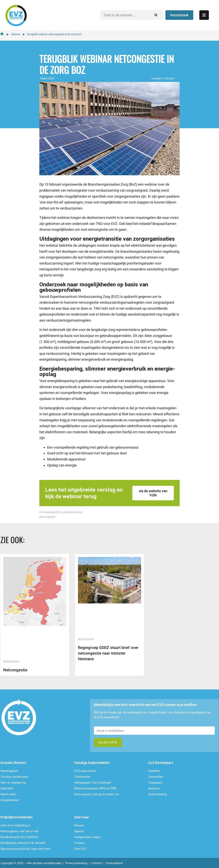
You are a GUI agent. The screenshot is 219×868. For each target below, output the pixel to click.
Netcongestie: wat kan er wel (19, 831)
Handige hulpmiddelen (92, 763)
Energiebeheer (10, 800)
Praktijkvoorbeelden (16, 817)
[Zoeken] (167, 15)
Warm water (8, 794)
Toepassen (155, 783)
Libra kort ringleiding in (15, 825)
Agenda (79, 831)
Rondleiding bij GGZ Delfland (19, 837)
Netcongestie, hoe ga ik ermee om (97, 794)
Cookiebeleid (114, 863)
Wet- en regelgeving (13, 783)
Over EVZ (80, 849)
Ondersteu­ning (157, 794)
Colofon (96, 863)
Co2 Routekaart (160, 763)
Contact (79, 843)
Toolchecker (82, 777)
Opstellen (154, 771)
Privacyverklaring (76, 863)
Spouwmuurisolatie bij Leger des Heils (26, 849)
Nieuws (16, 33)
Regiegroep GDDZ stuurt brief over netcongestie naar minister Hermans (108, 652)
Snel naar (82, 817)
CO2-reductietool (85, 771)
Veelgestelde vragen (87, 837)
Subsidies (7, 788)
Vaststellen (155, 777)
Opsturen (154, 788)
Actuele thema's (13, 763)
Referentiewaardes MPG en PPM (95, 788)
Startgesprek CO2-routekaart (93, 783)
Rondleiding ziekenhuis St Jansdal (23, 843)
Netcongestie (47, 516)
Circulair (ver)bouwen (14, 777)
